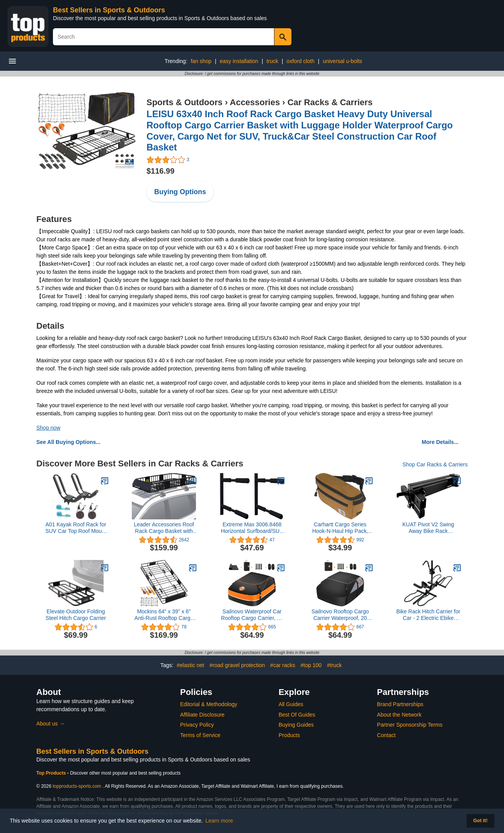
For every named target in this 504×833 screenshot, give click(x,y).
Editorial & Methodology (209, 704)
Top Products (52, 773)
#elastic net (190, 665)
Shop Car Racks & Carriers (435, 464)
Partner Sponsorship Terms (409, 725)
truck (272, 61)
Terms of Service (200, 735)
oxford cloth (300, 61)
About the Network (399, 715)
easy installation (239, 61)
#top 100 (311, 665)
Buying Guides (296, 725)
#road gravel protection (237, 665)
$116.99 (160, 171)
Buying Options (180, 192)
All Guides (291, 704)
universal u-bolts (342, 61)
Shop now (48, 428)
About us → (50, 724)
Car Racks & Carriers (330, 102)
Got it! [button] (480, 821)
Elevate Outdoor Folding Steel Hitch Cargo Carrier (76, 615)
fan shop (201, 61)
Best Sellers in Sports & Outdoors (109, 10)
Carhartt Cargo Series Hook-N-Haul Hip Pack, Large (340, 528)
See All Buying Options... (68, 442)
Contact (386, 735)
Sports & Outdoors (185, 102)
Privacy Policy (197, 725)
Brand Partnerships (400, 704)
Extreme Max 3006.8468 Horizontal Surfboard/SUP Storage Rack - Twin (252, 528)
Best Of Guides (297, 715)
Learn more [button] (220, 821)
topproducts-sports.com (77, 786)
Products (289, 735)
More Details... (440, 442)
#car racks (283, 665)
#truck (334, 665)
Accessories (255, 102)
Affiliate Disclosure (202, 715)
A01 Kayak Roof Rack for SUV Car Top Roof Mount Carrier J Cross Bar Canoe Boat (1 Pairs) (76, 528)
